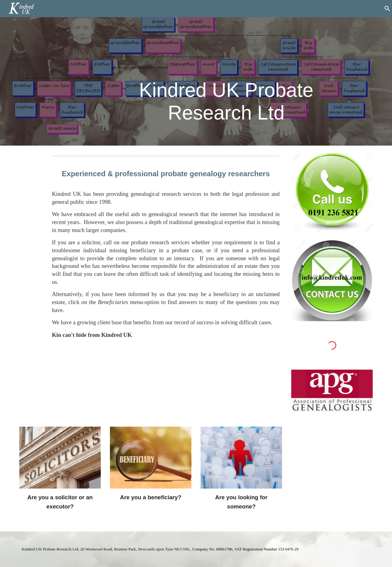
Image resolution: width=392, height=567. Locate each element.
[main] (226, 73)
